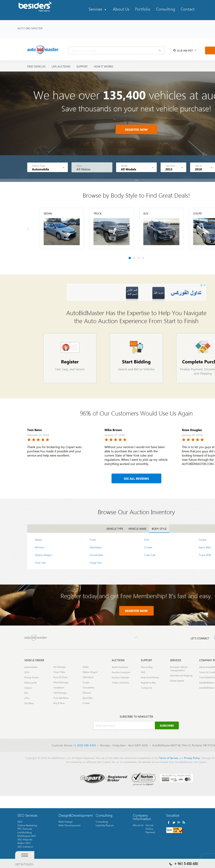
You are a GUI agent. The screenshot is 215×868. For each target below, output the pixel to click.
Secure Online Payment (150, 829)
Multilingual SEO (27, 836)
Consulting (165, 10)
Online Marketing (27, 826)
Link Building (25, 833)
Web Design (66, 822)
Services (95, 10)
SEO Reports (25, 840)
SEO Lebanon (25, 847)
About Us (121, 10)
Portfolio (143, 10)
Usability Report (105, 826)
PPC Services (25, 829)
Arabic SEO (24, 843)
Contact (188, 10)
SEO (20, 822)
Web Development (69, 826)
